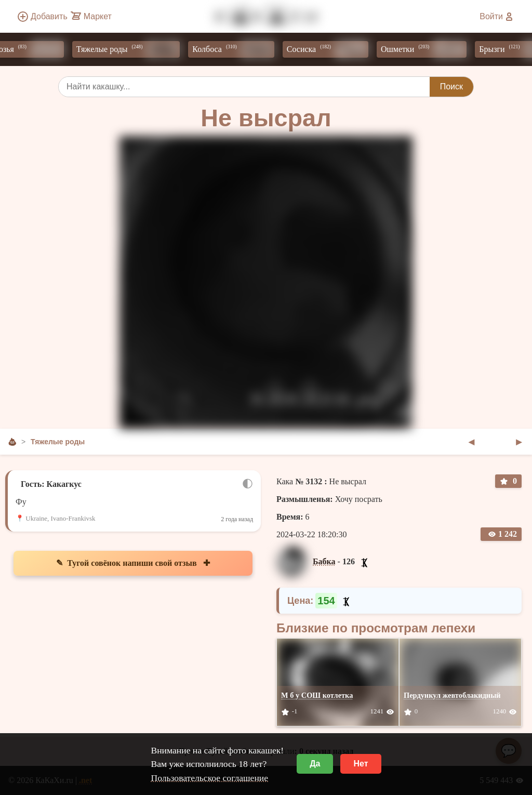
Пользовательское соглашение (209, 778)
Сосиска (331, 49)
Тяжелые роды (131, 49)
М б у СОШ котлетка (317, 695)
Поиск (451, 87)
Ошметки (427, 49)
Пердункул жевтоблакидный (452, 695)
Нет (361, 764)
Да (315, 764)
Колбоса (236, 49)
